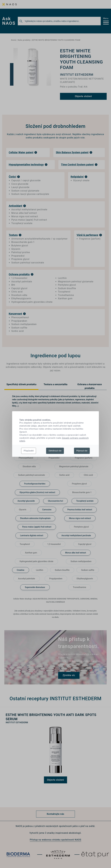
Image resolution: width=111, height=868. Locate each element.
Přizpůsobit (29, 451)
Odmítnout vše (55, 451)
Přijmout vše (82, 451)
